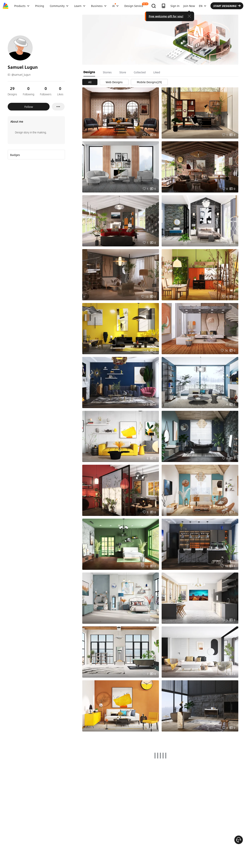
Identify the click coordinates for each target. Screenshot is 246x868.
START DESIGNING (227, 6)
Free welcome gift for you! (166, 16)
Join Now (189, 6)
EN (203, 6)
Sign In (175, 6)
